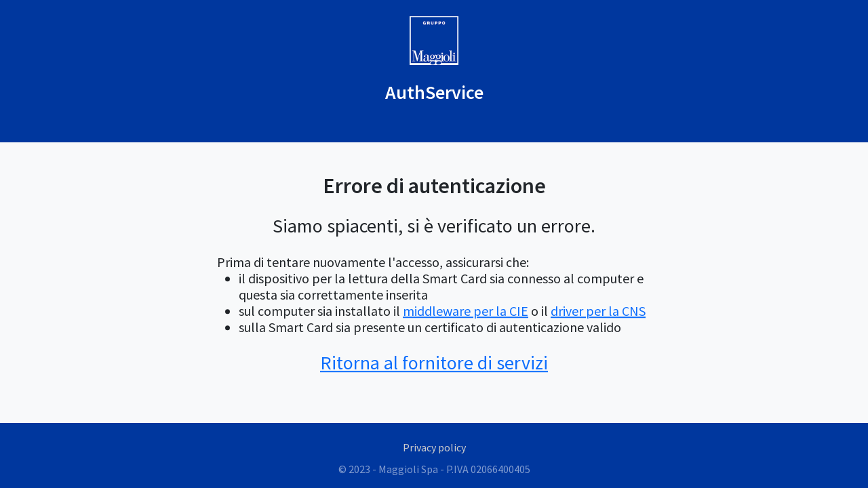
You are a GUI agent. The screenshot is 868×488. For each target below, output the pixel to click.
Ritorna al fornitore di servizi (434, 363)
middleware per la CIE (466, 311)
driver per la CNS (598, 311)
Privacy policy (434, 447)
